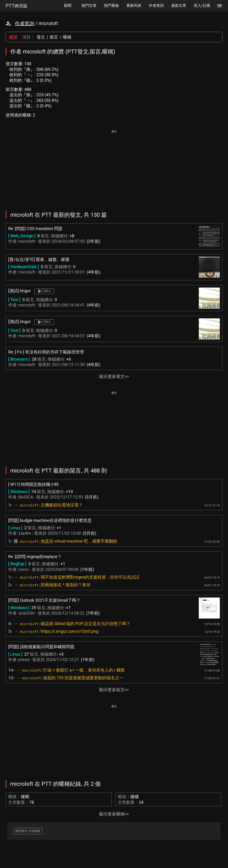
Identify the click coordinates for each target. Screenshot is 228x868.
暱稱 (67, 37)
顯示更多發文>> (114, 376)
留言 (54, 37)
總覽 (13, 37)
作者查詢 (25, 23)
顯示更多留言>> (114, 690)
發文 (41, 37)
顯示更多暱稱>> (114, 814)
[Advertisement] (114, 167)
